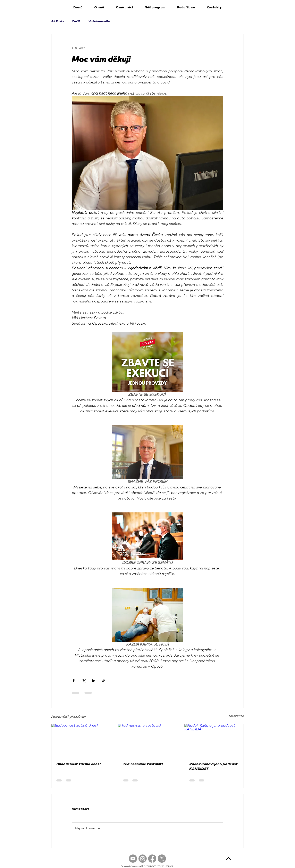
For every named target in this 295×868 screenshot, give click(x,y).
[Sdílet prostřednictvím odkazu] (104, 680)
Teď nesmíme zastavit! (143, 764)
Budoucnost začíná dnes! (78, 764)
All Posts (58, 21)
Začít (76, 21)
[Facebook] (152, 859)
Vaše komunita (99, 21)
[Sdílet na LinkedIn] (94, 680)
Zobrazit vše (235, 716)
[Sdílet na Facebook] (74, 680)
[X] (162, 859)
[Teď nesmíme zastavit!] (148, 740)
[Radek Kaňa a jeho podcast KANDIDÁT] (214, 740)
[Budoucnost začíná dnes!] (81, 740)
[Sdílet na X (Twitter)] (84, 680)
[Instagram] (143, 859)
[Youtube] (133, 859)
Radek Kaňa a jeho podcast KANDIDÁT (213, 767)
